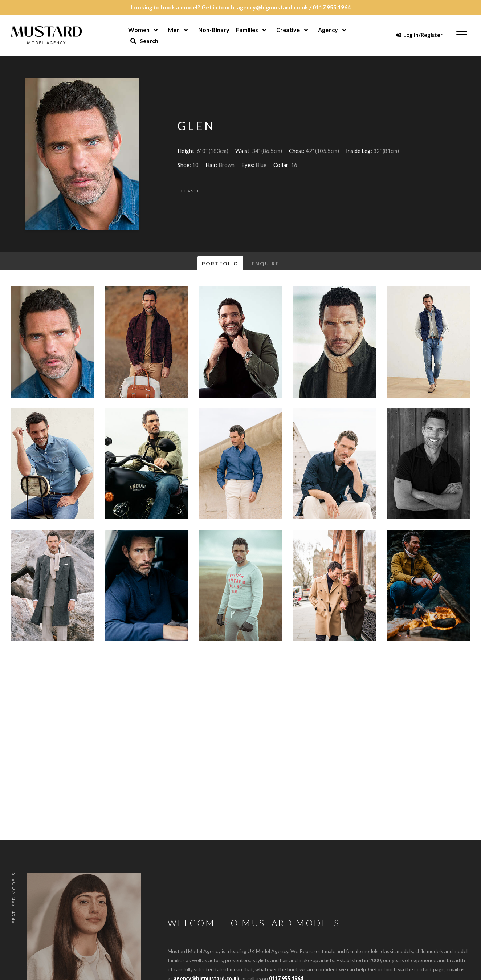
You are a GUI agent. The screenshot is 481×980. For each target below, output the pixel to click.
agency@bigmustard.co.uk (272, 7)
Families (247, 30)
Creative (288, 30)
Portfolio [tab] (220, 263)
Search (144, 41)
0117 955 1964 (332, 7)
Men (174, 30)
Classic (192, 191)
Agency (328, 30)
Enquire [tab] (266, 263)
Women (139, 30)
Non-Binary (214, 30)
